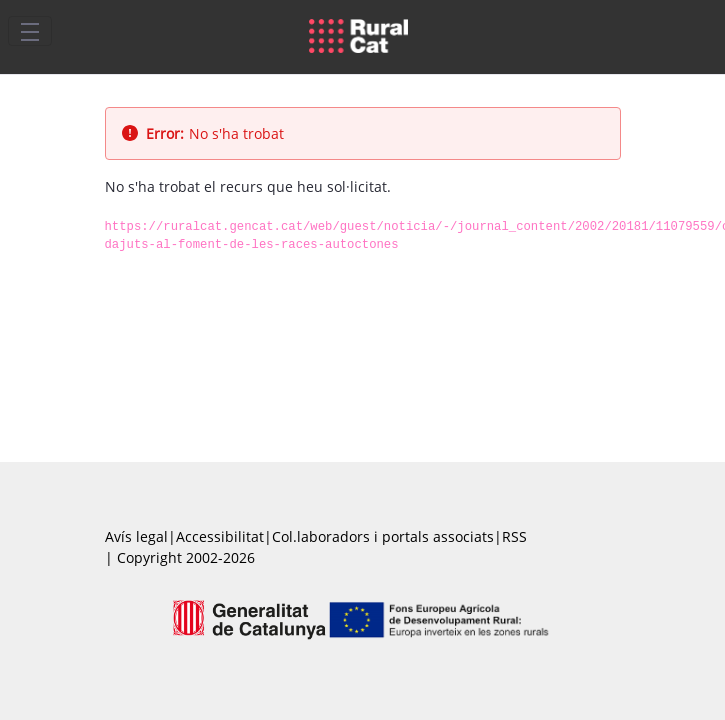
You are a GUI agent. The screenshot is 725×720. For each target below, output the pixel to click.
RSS (514, 536)
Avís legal (136, 536)
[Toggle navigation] (30, 31)
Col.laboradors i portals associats (383, 536)
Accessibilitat (220, 536)
